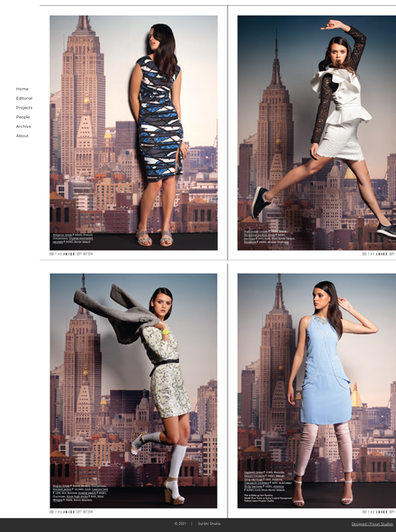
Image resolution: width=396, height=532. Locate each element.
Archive (24, 126)
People (23, 117)
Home (22, 89)
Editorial (24, 98)
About (22, 136)
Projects (24, 108)
